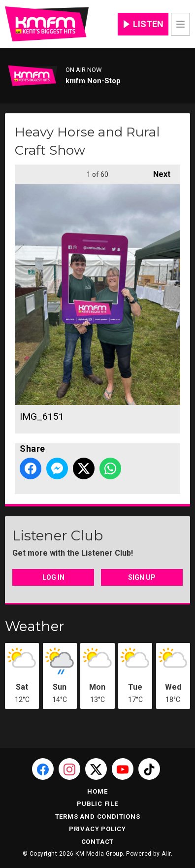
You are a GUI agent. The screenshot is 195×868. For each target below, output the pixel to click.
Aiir (166, 854)
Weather (35, 626)
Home (97, 791)
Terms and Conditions (98, 817)
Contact (98, 842)
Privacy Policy (97, 829)
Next (157, 172)
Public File (97, 804)
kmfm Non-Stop (93, 81)
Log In (53, 577)
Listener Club (58, 535)
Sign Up (142, 577)
